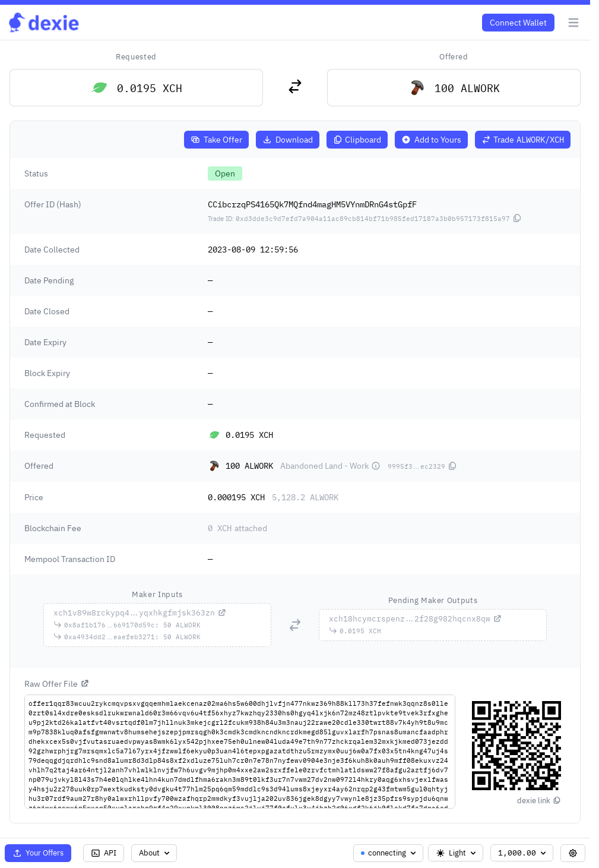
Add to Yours (431, 140)
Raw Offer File (57, 684)
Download (288, 140)
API (104, 853)
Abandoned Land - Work (330, 466)
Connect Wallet (518, 23)
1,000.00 (523, 853)
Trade (523, 140)
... (140, 613)
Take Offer (216, 140)
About (155, 853)
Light (457, 853)
